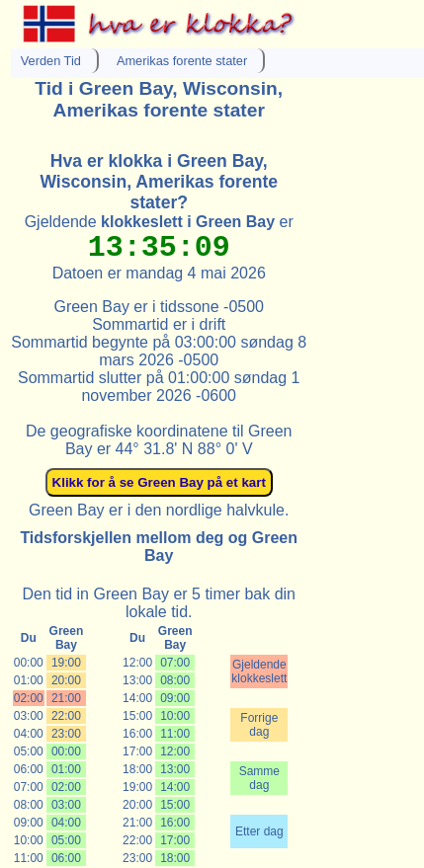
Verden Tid (51, 61)
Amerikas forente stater (182, 61)
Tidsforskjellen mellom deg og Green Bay (159, 547)
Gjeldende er (159, 222)
